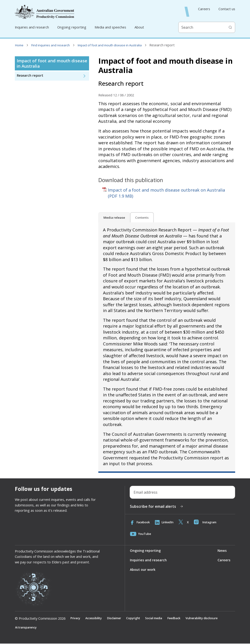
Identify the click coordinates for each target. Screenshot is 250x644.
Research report (30, 75)
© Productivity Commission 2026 (40, 618)
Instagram (208, 522)
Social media (161, 618)
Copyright (139, 618)
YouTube (141, 534)
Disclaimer (118, 618)
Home (19, 45)
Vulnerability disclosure (214, 618)
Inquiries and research (32, 27)
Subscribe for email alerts (157, 506)
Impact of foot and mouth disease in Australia (110, 45)
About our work (143, 570)
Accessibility (96, 618)
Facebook (140, 522)
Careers (204, 9)
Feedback (183, 618)
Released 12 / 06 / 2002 (116, 95)
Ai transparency (27, 628)
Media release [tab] (114, 218)
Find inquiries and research (51, 45)
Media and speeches (110, 27)
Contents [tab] (142, 218)
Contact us (227, 9)
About (139, 27)
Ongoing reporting (72, 27)
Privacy (76, 618)
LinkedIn (166, 522)
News (222, 550)
